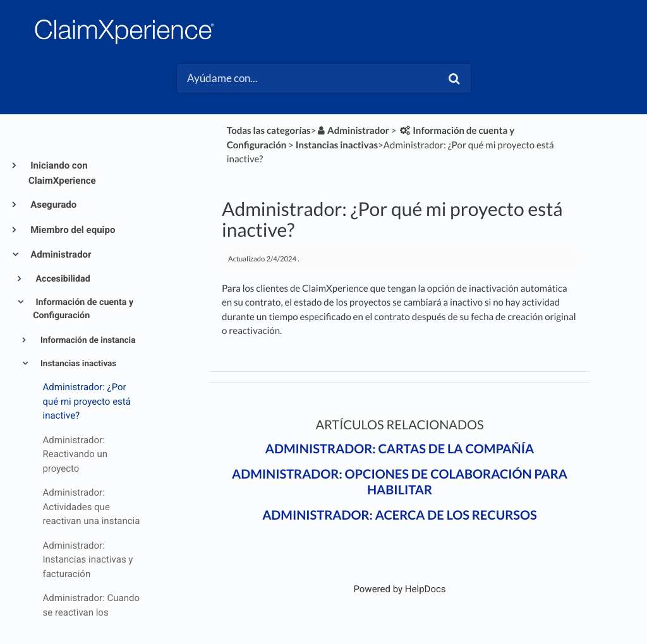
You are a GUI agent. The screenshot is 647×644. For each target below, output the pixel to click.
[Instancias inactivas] (337, 145)
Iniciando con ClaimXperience (62, 173)
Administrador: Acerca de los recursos (400, 515)
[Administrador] (353, 131)
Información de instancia (87, 340)
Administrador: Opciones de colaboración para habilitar (400, 482)
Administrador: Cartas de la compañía (400, 449)
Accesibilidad (62, 279)
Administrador (60, 254)
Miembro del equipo (72, 230)
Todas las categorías (269, 131)
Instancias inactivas (78, 364)
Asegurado (52, 205)
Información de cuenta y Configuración (83, 309)
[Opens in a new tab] (399, 589)
